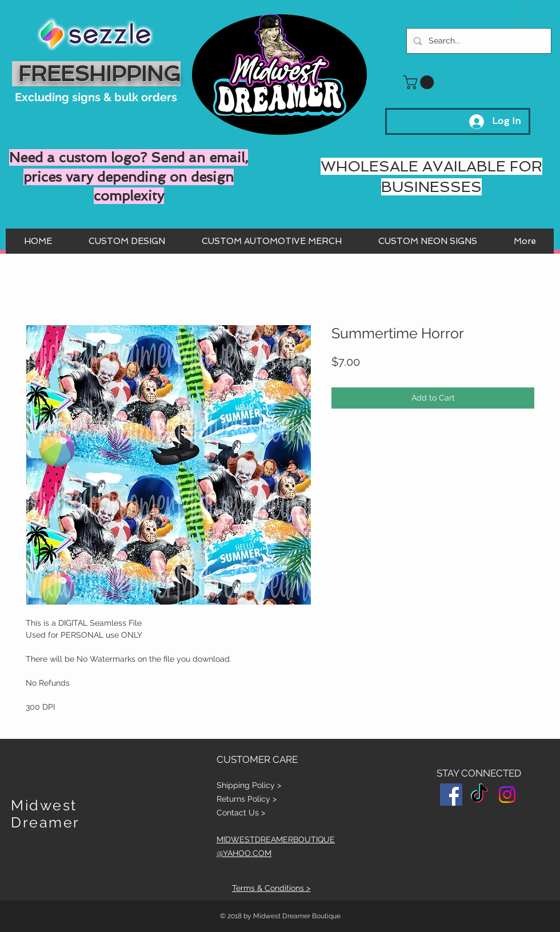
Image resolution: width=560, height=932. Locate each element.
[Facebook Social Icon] (451, 795)
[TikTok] (479, 795)
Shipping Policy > (249, 785)
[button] (420, 82)
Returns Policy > (247, 799)
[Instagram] (507, 795)
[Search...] (478, 41)
